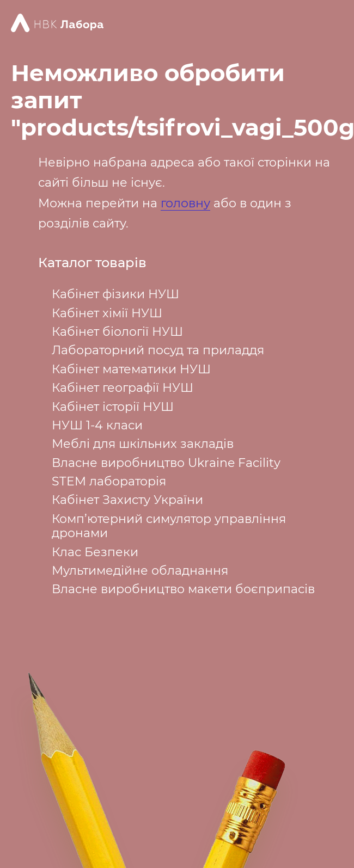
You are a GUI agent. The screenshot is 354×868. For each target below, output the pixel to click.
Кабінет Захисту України (127, 500)
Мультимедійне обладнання (140, 571)
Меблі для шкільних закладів (143, 444)
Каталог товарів (92, 263)
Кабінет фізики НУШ (115, 294)
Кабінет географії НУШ (123, 388)
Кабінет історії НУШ (113, 407)
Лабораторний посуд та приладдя (158, 350)
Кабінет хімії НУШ (107, 313)
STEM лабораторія (109, 481)
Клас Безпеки (95, 552)
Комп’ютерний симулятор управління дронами (169, 526)
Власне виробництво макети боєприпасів (183, 589)
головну (185, 203)
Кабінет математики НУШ (131, 369)
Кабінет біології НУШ (117, 332)
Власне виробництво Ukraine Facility (166, 463)
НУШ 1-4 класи (97, 425)
